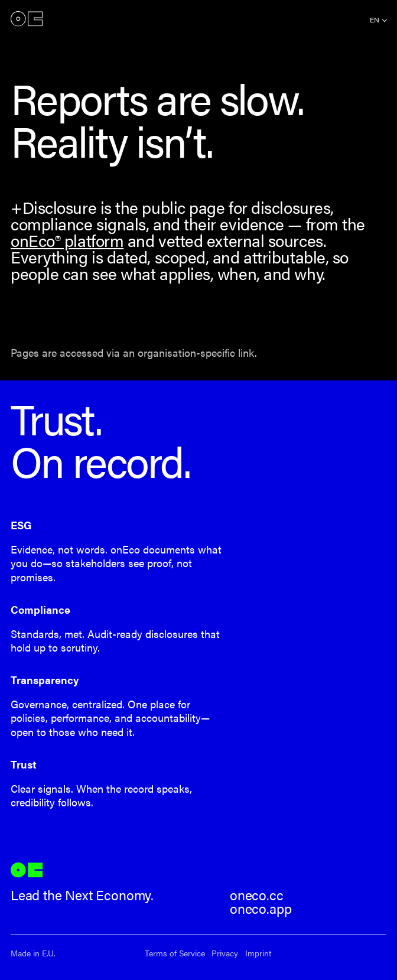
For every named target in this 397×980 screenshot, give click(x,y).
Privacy (225, 953)
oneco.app (261, 909)
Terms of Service (175, 953)
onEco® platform (67, 240)
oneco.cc (257, 895)
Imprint (258, 953)
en (375, 19)
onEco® (27, 19)
